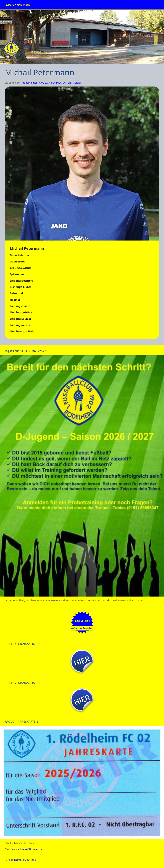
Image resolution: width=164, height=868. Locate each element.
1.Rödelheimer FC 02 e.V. (35, 83)
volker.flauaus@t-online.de (27, 849)
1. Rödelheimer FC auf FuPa (21, 860)
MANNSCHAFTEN (61, 83)
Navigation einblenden (17, 5)
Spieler (77, 83)
